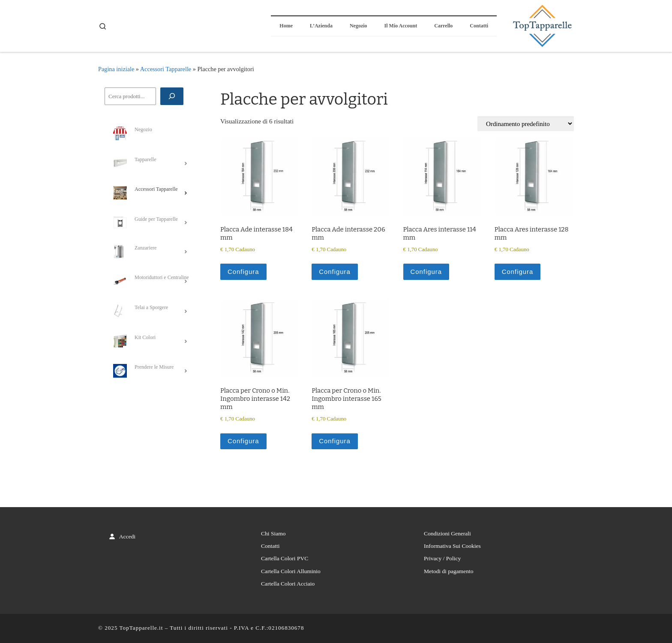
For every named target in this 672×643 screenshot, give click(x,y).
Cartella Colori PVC (285, 559)
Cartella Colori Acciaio (288, 584)
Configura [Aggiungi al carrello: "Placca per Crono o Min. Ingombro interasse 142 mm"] (243, 441)
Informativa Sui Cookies (452, 546)
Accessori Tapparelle (166, 69)
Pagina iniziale (116, 69)
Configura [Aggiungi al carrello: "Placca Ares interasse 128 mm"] (518, 272)
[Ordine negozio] (526, 124)
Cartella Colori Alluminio (291, 571)
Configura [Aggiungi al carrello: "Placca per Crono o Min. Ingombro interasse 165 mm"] (335, 441)
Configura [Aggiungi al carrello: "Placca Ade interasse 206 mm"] (335, 272)
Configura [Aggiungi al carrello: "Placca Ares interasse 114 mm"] (426, 272)
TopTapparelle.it (141, 628)
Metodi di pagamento (448, 571)
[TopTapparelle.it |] (542, 25)
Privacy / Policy (442, 559)
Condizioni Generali (447, 533)
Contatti (270, 546)
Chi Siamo (273, 533)
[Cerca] (172, 96)
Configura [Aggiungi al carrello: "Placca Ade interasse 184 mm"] (243, 272)
